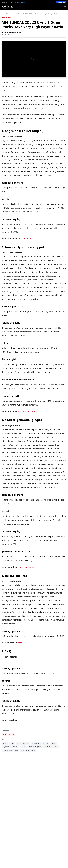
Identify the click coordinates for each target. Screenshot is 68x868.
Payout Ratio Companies (10, 747)
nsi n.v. (21, 643)
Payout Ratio (36, 743)
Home (3, 14)
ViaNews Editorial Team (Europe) (12, 32)
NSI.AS (5, 743)
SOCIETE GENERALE (23, 743)
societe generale (26, 567)
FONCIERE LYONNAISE (51, 747)
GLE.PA (23, 747)
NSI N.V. (46, 743)
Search (53, 2)
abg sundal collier (26, 239)
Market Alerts (61, 2)
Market (9, 18)
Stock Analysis (7, 750)
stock (9, 14)
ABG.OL (54, 743)
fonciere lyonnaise (26, 411)
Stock (16, 750)
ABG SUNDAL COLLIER (28, 750)
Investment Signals (35, 747)
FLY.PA (12, 743)
